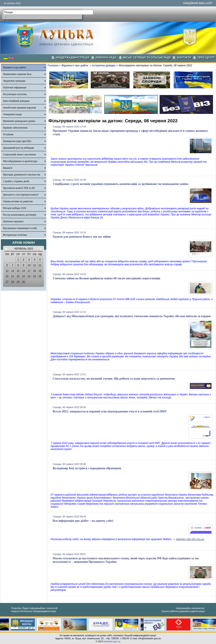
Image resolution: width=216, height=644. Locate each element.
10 (29, 265)
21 (12, 276)
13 (7, 271)
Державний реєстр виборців (18, 148)
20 (7, 276)
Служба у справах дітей (16, 181)
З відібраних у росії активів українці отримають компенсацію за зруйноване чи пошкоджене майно (121, 184)
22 (18, 276)
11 (34, 265)
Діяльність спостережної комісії (21, 195)
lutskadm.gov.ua (112, 641)
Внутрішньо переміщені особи (20, 228)
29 (18, 282)
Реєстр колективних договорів (20, 215)
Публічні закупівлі (13, 221)
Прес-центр (206, 58)
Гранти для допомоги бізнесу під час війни (82, 237)
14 (12, 271)
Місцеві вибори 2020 (15, 208)
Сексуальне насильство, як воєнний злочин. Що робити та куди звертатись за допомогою (114, 379)
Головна (53, 65)
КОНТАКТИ (184, 58)
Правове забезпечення (15, 128)
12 (40, 265)
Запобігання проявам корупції (19, 108)
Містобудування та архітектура (20, 161)
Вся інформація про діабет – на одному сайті (83, 521)
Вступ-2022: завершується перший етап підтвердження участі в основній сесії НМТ (110, 411)
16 (23, 271)
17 (29, 271)
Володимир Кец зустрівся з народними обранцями (87, 468)
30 (23, 282)
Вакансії (8, 168)
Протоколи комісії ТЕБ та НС (19, 188)
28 (12, 282)
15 (18, 271)
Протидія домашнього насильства (22, 175)
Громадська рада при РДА (17, 141)
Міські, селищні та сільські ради (147, 58)
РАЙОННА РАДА (106, 58)
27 (7, 282)
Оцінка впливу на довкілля (18, 201)
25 (34, 276)
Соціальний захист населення (19, 154)
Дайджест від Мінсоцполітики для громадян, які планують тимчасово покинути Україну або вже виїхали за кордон (132, 316)
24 (29, 276)
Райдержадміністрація (73, 58)
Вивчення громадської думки (19, 121)
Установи (8, 134)
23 (23, 276)
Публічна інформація (15, 87)
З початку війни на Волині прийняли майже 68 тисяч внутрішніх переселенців (106, 278)
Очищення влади (12, 114)
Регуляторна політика (15, 94)
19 (40, 271)
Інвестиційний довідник (16, 101)
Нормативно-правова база (17, 74)
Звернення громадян (14, 81)
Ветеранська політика (15, 235)
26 (40, 276)
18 (34, 271)
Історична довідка (104, 65)
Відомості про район (14, 67)
